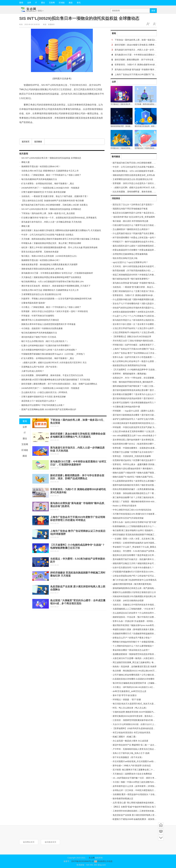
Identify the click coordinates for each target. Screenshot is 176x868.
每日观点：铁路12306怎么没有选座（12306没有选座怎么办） (50, 256)
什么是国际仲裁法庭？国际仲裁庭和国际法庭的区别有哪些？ (140, 299)
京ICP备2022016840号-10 (82, 861)
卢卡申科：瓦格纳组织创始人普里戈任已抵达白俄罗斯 (137, 749)
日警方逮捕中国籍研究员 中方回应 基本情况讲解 (44, 192)
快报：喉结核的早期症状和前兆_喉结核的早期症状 (136, 382)
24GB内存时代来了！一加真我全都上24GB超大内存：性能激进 (50, 188)
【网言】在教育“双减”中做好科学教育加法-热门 (134, 807)
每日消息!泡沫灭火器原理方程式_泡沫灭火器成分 (135, 704)
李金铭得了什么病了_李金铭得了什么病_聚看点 (134, 547)
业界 (29, 3)
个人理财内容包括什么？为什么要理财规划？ (133, 646)
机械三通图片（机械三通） (125, 737)
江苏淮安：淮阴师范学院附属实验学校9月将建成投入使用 (139, 720)
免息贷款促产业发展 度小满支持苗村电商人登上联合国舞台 (140, 815)
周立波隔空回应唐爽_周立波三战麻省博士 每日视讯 (136, 662)
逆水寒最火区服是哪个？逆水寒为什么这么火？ (134, 394)
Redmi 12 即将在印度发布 (125, 506)
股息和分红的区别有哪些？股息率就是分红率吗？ (135, 555)
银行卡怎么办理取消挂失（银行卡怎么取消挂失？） (45, 341)
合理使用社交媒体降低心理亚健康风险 (130, 254)
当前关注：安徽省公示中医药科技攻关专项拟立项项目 (137, 605)
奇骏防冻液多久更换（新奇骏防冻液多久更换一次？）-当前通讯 (142, 629)
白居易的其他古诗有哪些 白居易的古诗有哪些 (134, 679)
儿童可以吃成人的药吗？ (33, 371)
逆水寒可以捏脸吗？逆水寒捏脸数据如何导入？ (134, 403)
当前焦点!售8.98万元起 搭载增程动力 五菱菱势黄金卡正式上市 (50, 171)
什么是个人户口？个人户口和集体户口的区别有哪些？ (137, 316)
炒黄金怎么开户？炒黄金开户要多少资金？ (132, 638)
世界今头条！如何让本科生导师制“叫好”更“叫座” (135, 522)
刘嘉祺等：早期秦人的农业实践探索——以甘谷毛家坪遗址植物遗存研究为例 (56, 299)
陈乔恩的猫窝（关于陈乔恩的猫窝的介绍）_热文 (135, 271)
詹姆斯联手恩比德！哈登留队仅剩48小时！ (41, 166)
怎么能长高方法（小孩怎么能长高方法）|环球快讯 (44, 392)
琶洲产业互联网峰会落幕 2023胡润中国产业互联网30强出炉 (49, 409)
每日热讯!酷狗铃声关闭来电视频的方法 (39, 179)
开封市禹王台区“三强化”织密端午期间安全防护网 (135, 341)
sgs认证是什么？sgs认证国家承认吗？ (130, 262)
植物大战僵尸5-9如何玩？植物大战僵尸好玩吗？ (135, 477)
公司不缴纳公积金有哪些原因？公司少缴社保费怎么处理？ (139, 675)
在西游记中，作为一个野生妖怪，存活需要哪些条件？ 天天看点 (142, 378)
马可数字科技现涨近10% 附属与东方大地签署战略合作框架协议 (142, 514)
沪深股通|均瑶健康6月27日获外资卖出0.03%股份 (135, 572)
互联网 (52, 3)
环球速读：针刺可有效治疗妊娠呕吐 (38, 316)
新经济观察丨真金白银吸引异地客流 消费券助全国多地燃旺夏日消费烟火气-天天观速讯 (61, 230)
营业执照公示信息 (103, 861)
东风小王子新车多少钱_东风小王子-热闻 (131, 753)
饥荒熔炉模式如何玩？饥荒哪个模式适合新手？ (134, 460)
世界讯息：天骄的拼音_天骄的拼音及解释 (132, 456)
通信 (43, 3)
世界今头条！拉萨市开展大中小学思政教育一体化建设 (137, 357)
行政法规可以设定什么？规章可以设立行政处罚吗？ (136, 225)
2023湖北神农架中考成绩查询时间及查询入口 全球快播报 (139, 423)
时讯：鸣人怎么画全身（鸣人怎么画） (130, 708)
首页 (161, 825)
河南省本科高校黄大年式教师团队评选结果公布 (134, 596)
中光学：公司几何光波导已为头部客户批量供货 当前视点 (47, 235)
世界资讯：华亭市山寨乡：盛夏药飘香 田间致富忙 (136, 464)
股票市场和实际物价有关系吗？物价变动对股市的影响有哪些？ (141, 485)
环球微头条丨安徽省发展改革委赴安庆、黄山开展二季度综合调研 (51, 243)
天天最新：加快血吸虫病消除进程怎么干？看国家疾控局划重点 (141, 493)
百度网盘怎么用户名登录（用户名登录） (40, 367)
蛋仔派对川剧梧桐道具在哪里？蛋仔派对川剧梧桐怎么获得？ (140, 415)
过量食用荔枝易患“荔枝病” (33, 303)
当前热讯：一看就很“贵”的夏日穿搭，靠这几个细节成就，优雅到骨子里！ (55, 196)
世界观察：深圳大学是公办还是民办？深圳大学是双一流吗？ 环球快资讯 (55, 311)
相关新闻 (24, 154)
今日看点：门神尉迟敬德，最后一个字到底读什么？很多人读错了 (51, 175)
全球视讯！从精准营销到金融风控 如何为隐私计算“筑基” (138, 543)
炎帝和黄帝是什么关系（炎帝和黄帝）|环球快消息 (136, 786)
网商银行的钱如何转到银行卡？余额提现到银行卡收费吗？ (139, 642)
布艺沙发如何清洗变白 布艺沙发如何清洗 (131, 732)
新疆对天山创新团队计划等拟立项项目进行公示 (134, 592)
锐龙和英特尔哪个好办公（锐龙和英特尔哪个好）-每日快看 (140, 444)
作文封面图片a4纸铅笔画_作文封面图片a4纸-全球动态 (137, 761)
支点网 (92, 858)
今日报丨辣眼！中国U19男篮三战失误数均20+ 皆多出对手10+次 (142, 782)
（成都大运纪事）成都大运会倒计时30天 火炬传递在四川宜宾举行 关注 (54, 363)
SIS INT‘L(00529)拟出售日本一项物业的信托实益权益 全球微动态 (51, 158)
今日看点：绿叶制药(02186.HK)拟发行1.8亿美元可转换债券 (140, 687)
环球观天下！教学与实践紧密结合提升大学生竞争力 (136, 242)
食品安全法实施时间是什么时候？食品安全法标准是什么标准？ (141, 213)
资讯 (79, 3)
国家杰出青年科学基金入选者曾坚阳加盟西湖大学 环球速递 (48, 324)
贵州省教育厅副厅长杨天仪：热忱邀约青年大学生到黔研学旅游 (141, 559)
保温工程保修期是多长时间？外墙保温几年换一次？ (136, 275)
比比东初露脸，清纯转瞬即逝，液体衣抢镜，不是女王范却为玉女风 (52, 375)
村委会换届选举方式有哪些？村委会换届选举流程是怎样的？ (140, 250)
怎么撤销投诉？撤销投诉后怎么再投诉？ (131, 229)
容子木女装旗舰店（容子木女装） (128, 757)
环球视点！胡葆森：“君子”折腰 (127, 700)
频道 (71, 3)
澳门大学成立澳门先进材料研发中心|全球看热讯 (135, 580)
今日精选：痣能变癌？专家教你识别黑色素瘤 (42, 328)
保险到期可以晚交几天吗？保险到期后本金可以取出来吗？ (139, 563)
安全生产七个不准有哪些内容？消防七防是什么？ (135, 304)
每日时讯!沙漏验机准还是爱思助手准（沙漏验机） (136, 683)
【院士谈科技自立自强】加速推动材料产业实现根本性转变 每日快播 (53, 201)
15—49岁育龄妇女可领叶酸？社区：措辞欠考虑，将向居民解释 (142, 778)
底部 (161, 838)
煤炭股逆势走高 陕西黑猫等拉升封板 (129, 365)
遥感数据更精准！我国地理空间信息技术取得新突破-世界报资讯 (142, 654)
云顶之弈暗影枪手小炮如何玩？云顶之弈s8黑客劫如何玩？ (139, 332)
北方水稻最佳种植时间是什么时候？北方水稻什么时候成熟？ (49, 350)
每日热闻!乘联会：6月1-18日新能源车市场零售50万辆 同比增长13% (52, 282)
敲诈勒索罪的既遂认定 (123, 798)
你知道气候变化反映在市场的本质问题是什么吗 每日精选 (139, 308)
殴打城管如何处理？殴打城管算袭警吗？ (131, 279)
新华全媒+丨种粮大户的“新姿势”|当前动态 (132, 765)
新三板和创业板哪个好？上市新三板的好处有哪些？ (136, 497)
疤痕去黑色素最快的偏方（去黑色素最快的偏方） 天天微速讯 (141, 489)
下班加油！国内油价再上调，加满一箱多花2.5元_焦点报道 (48, 213)
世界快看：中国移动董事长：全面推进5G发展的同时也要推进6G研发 (144, 448)
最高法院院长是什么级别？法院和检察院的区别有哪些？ (138, 246)
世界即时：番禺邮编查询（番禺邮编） (130, 374)
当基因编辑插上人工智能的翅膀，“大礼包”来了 (134, 609)
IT (36, 3)
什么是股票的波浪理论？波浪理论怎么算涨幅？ (134, 481)
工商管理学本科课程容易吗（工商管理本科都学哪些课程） (139, 811)
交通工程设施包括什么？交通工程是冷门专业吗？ (135, 291)
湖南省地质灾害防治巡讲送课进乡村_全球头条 (42, 269)
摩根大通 (25, 162)
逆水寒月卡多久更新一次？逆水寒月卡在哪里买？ (135, 324)
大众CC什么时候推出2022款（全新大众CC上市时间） (137, 724)
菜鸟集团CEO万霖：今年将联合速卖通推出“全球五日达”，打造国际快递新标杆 (57, 273)
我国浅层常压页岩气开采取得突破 (128, 518)
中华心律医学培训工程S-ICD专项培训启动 (132, 510)
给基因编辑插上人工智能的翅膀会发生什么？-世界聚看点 (139, 526)
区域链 (62, 3)
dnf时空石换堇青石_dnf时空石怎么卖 (129, 691)
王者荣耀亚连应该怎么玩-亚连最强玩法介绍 (41, 294)
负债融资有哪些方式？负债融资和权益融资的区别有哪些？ (139, 634)
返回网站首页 (29, 842)
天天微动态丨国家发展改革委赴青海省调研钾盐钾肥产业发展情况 (51, 277)
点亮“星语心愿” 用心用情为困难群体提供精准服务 (135, 803)
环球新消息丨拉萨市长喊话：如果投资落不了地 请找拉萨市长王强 (143, 345)
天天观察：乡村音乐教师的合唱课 (128, 601)
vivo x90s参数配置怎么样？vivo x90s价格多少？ (135, 436)
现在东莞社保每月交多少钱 (125, 258)
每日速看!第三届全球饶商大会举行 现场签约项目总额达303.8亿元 (143, 530)
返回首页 (26, 142)
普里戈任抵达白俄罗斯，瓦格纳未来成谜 (40, 252)
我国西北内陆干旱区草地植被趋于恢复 (130, 209)
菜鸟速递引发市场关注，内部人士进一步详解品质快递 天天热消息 (51, 222)
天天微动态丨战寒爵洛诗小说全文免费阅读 (132, 774)
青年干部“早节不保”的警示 (125, 695)
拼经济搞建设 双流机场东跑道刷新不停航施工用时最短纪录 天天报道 (144, 535)
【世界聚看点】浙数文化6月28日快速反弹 (132, 337)
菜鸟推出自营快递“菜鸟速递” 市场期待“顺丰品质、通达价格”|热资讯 (143, 283)
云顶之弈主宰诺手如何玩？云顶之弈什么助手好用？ (136, 328)
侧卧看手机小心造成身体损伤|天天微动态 (40, 320)
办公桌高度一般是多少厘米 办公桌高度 (130, 741)
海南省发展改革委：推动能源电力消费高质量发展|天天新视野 (49, 264)
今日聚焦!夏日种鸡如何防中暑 (126, 407)
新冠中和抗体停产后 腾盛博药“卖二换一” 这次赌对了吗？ (139, 745)
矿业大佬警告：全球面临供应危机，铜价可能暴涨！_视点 (48, 183)
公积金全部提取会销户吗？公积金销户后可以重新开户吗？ (139, 576)
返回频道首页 (50, 842)
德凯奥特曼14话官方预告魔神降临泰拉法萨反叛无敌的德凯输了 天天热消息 (56, 380)
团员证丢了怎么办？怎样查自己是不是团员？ (133, 205)
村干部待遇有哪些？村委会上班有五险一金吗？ (134, 238)
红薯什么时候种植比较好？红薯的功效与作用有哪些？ (46, 345)
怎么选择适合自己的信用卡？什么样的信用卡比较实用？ (138, 613)
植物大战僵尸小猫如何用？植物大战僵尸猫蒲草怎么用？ (138, 473)
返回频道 (38, 142)
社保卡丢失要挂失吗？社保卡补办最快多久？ (133, 568)
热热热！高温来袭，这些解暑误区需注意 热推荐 (135, 667)
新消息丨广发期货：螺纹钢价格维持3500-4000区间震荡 (138, 502)
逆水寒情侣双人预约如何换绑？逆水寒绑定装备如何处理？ (139, 440)
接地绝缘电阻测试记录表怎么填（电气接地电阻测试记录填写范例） (144, 588)
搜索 (153, 11)
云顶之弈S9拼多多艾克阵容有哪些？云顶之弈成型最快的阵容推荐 (143, 431)
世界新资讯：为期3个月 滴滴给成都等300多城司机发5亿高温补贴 (145, 65)
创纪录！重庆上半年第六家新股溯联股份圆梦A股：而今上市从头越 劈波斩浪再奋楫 (59, 247)
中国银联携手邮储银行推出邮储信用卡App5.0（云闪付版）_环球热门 (53, 354)
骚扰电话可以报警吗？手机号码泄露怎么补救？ (43, 405)
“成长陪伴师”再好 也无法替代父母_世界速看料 (134, 217)
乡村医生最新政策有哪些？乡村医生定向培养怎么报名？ (138, 312)
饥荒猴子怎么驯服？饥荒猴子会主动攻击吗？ (133, 452)
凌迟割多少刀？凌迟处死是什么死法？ (39, 401)
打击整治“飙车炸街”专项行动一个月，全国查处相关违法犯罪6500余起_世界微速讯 (59, 218)
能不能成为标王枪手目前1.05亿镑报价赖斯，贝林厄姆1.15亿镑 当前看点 (55, 205)
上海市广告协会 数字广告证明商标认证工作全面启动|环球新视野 (142, 353)
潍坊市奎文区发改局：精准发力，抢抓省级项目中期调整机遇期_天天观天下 (56, 286)
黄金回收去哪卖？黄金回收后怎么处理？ (131, 650)
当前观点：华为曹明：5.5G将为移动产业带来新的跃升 (138, 551)
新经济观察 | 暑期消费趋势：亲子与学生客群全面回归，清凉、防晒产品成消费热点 (59, 384)
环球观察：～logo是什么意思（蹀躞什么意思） (134, 411)
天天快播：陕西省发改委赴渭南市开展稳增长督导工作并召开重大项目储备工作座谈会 (61, 239)
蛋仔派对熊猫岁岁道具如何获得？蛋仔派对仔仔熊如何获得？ (140, 398)
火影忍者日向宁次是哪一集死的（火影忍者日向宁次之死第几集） (143, 658)
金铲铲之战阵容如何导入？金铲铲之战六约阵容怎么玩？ (138, 419)
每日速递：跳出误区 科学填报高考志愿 (130, 221)
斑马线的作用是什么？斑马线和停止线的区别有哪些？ (137, 320)
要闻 (21, 3)
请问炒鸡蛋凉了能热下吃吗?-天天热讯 (39, 337)
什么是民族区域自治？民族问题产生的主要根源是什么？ (138, 233)
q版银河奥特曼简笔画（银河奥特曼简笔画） (133, 584)
